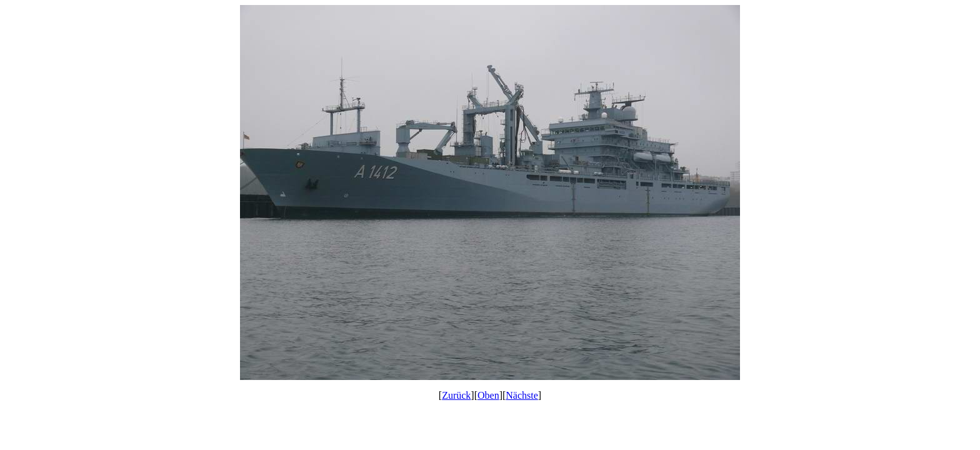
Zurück (456, 395)
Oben (488, 395)
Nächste (522, 395)
